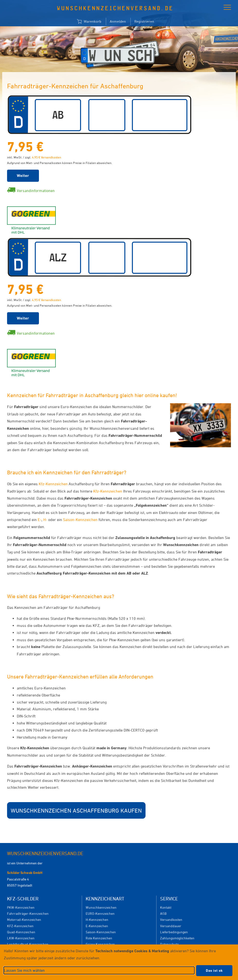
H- (45, 520)
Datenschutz (169, 944)
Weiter (23, 176)
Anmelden (118, 21)
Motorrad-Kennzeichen (24, 920)
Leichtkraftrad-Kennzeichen (28, 944)
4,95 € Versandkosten (46, 157)
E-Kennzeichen (97, 926)
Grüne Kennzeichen (100, 944)
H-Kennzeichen (97, 920)
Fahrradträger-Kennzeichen (28, 913)
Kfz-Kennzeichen (53, 484)
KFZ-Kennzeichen (20, 926)
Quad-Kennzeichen (21, 932)
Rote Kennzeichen (99, 938)
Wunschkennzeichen (101, 907)
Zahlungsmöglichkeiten (177, 938)
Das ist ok (214, 971)
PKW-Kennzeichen (21, 907)
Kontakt (166, 907)
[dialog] (119, 962)
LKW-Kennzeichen (21, 938)
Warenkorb (89, 22)
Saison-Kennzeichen (80, 520)
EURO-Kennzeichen (100, 913)
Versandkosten (171, 920)
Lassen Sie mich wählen (24, 970)
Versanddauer (171, 926)
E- (40, 520)
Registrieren (144, 21)
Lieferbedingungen (174, 932)
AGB (163, 913)
